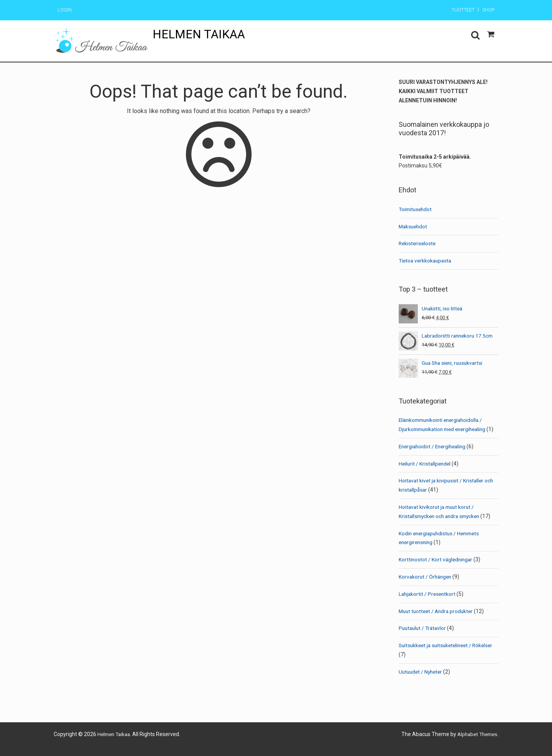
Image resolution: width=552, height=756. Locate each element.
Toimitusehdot (416, 209)
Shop (487, 10)
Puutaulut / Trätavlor (424, 637)
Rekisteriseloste (418, 243)
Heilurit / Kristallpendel (426, 472)
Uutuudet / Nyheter (422, 681)
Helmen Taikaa (200, 35)
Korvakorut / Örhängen (426, 586)
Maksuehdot (414, 226)
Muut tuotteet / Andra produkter (438, 620)
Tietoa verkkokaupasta (426, 261)
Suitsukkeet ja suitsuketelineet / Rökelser (449, 654)
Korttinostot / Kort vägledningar (437, 569)
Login (65, 10)
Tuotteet (458, 10)
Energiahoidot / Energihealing (434, 456)
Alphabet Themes (475, 743)
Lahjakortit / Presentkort (428, 603)
